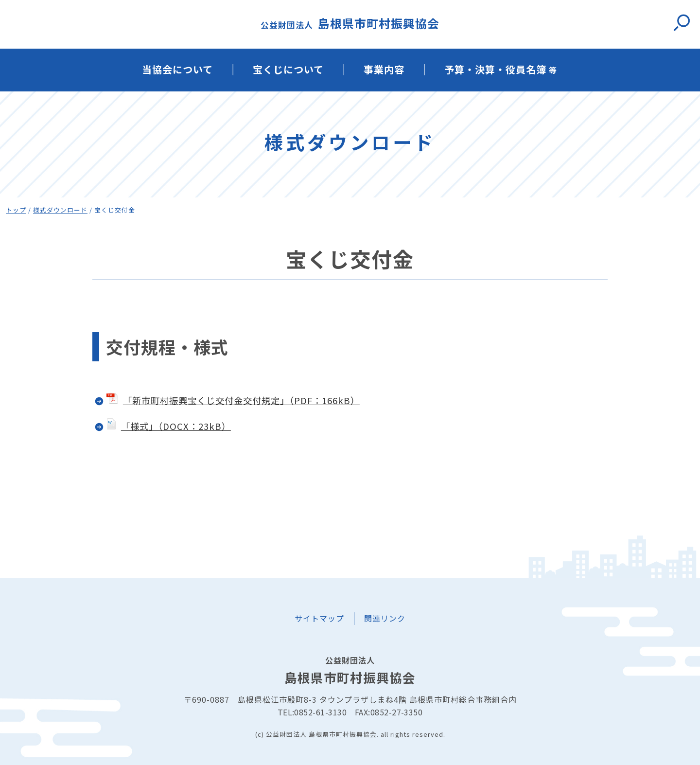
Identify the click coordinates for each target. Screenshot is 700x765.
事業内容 (384, 69)
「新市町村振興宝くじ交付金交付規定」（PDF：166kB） (233, 400)
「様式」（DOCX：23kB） (176, 426)
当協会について (177, 69)
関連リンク (385, 618)
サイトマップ (319, 618)
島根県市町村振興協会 (350, 23)
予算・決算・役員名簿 (501, 69)
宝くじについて (288, 69)
